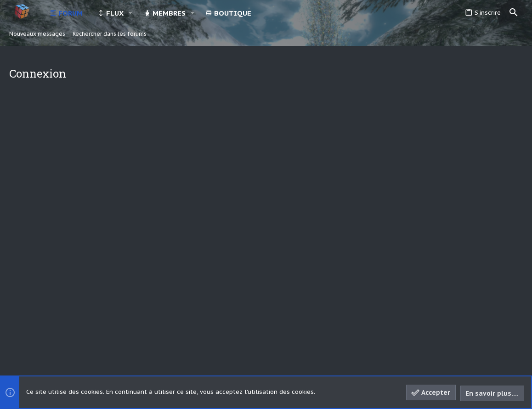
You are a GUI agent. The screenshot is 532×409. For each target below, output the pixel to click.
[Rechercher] (514, 13)
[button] (130, 13)
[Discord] (501, 358)
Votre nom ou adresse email (128, 143)
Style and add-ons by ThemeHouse (225, 358)
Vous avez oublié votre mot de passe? (242, 185)
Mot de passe (150, 173)
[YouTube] (517, 358)
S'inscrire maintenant (308, 251)
